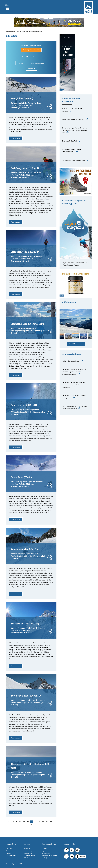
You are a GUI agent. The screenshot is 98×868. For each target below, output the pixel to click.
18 (51, 822)
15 (39, 822)
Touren (8, 851)
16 (43, 822)
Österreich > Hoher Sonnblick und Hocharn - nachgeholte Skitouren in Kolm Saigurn (74, 385)
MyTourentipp (11, 855)
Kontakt (44, 848)
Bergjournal (28, 853)
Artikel (26, 858)
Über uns (9, 848)
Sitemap (44, 858)
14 (36, 822)
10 (20, 822)
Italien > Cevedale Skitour (71, 361)
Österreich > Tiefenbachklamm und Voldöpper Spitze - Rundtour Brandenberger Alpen (74, 372)
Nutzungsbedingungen (49, 855)
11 (24, 822)
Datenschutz (46, 853)
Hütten (8, 853)
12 (28, 822)
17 (47, 822)
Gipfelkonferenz (29, 855)
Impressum (45, 851)
